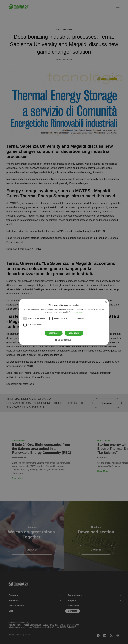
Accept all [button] (54, 333)
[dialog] (64, 322)
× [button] (106, 302)
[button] (64, 340)
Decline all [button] (74, 333)
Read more (79, 312)
